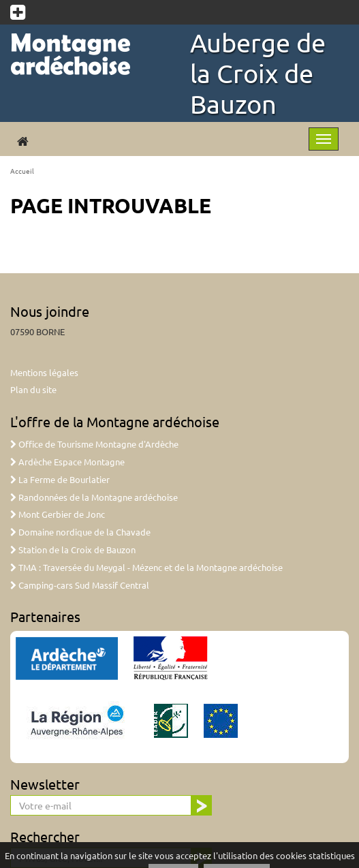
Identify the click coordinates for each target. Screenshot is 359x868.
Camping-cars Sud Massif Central (80, 585)
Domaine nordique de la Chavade (80, 532)
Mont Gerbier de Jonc (58, 514)
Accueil (22, 171)
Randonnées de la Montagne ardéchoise (94, 497)
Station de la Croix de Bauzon (73, 549)
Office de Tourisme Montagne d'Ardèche (94, 444)
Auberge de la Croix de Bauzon (258, 73)
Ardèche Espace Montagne (67, 462)
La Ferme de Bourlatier (60, 479)
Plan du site (33, 389)
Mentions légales (44, 372)
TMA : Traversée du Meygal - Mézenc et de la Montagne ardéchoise (146, 567)
